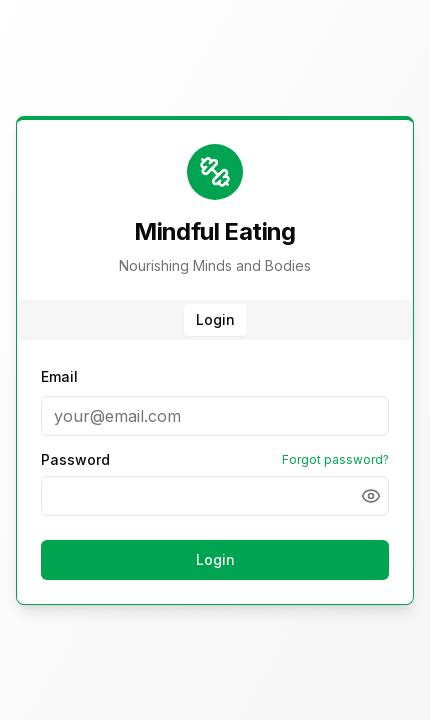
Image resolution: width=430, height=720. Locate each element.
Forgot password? (335, 459)
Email (59, 376)
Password (75, 460)
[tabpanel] (215, 476)
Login (215, 559)
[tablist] (215, 320)
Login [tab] (215, 319)
